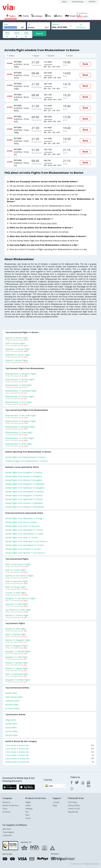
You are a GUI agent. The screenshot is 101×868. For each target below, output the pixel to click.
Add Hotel (7, 829)
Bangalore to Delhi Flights (17, 657)
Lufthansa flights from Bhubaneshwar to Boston (27, 461)
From (6, 24)
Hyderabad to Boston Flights (18, 355)
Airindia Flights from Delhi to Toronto (22, 538)
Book (85, 64)
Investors (6, 812)
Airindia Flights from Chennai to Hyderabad (24, 503)
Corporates (7, 835)
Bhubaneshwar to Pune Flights (19, 402)
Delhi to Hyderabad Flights (17, 674)
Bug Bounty (73, 812)
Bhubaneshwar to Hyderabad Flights (21, 391)
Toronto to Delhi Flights (16, 593)
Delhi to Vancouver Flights (17, 581)
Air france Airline (12, 708)
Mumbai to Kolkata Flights (17, 668)
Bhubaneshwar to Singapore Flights (21, 421)
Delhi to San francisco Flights (18, 564)
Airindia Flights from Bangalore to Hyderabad (25, 484)
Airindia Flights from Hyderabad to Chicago (24, 518)
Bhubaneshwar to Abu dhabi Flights (21, 415)
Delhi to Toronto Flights (16, 570)
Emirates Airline (12, 705)
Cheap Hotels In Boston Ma (50, 762)
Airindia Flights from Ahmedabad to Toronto (25, 545)
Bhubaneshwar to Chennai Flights (20, 396)
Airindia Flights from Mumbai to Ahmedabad (25, 507)
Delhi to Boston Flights (15, 343)
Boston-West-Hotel (49, 223)
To (29, 24)
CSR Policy (72, 802)
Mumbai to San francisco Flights (19, 576)
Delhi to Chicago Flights (16, 587)
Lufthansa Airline (12, 701)
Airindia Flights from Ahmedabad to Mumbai (25, 492)
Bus (27, 812)
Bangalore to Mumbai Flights (18, 651)
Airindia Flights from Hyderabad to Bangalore (25, 488)
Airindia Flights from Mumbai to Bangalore (24, 480)
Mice (27, 815)
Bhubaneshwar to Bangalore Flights (21, 374)
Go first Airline (11, 731)
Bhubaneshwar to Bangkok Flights (20, 427)
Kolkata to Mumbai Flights (17, 663)
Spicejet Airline (11, 735)
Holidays (29, 809)
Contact (56, 802)
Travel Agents (8, 832)
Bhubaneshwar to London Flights (20, 438)
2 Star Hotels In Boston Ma (50, 752)
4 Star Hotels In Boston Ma (50, 745)
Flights (28, 802)
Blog (55, 805)
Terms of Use (74, 809)
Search (40, 34)
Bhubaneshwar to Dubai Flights (19, 432)
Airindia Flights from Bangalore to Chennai (24, 472)
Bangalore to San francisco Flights (20, 598)
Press (5, 809)
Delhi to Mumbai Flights (16, 634)
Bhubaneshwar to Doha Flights (19, 444)
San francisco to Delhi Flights (18, 610)
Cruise (28, 818)
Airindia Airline (11, 693)
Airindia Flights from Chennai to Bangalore (24, 476)
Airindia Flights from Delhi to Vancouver (23, 526)
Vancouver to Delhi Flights (17, 604)
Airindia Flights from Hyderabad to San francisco (26, 541)
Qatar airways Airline (14, 697)
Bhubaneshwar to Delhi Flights (19, 385)
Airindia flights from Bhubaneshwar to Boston (25, 457)
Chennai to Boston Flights (17, 360)
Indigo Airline (11, 720)
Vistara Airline (11, 728)
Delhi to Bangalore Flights (17, 646)
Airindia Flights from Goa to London (21, 522)
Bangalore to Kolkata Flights (18, 680)
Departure (56, 24)
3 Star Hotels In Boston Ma (50, 749)
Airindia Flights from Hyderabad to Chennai (24, 499)
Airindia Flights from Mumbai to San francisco (25, 553)
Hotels (28, 805)
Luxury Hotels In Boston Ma (50, 759)
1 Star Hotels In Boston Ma (50, 755)
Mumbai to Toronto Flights (17, 615)
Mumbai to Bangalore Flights (18, 640)
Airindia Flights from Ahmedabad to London (24, 534)
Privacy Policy (74, 805)
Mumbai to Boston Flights (17, 338)
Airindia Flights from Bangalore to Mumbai (24, 495)
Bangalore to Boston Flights (18, 349)
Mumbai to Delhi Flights (16, 629)
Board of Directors (11, 805)
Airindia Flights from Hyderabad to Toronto (24, 530)
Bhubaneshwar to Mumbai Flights (20, 379)
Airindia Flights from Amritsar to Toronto (23, 549)
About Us (6, 802)
